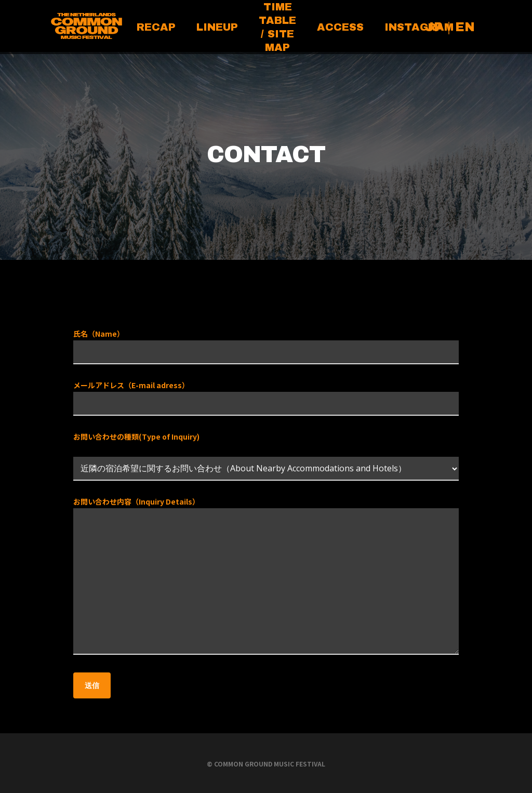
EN (465, 27)
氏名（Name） (266, 346)
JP (434, 27)
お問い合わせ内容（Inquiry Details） (266, 577)
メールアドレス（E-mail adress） (266, 398)
